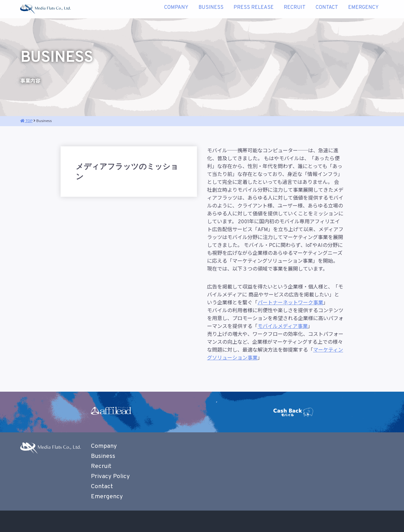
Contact (327, 9)
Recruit (295, 9)
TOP (26, 121)
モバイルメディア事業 (283, 327)
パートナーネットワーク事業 (290, 303)
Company (176, 9)
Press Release (254, 9)
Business (211, 9)
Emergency (363, 9)
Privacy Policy (110, 476)
